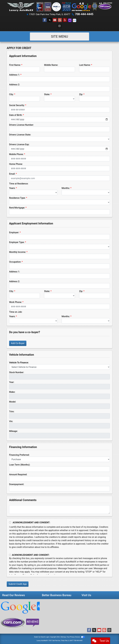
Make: (12, 392)
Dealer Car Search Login (42, 637)
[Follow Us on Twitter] (50, 20)
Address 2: (14, 85)
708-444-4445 (84, 14)
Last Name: (85, 65)
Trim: (12, 412)
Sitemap (63, 637)
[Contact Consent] (10, 555)
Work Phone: (16, 302)
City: (11, 94)
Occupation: (15, 262)
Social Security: (17, 105)
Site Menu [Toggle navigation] (60, 37)
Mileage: (13, 431)
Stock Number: (17, 372)
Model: (13, 402)
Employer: (14, 232)
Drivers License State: (20, 135)
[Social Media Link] (65, 20)
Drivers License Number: (21, 125)
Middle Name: (51, 65)
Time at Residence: (19, 184)
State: (47, 94)
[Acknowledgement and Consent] (10, 522)
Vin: (11, 421)
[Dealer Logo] (60, 7)
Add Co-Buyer (18, 343)
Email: (12, 174)
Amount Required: (18, 475)
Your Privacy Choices (76, 637)
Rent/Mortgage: (17, 208)
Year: (12, 382)
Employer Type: (17, 242)
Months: (66, 188)
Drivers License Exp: (19, 144)
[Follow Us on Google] (60, 20)
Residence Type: (17, 198)
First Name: (15, 65)
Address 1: (14, 75)
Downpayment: (17, 484)
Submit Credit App (18, 584)
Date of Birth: (16, 115)
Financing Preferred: (19, 455)
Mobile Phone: (16, 154)
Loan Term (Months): (20, 465)
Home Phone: (16, 164)
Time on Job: (16, 312)
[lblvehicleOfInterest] (60, 367)
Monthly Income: (18, 252)
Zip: (81, 94)
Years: (12, 188)
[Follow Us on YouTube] (55, 20)
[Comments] (60, 510)
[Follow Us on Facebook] (45, 20)
